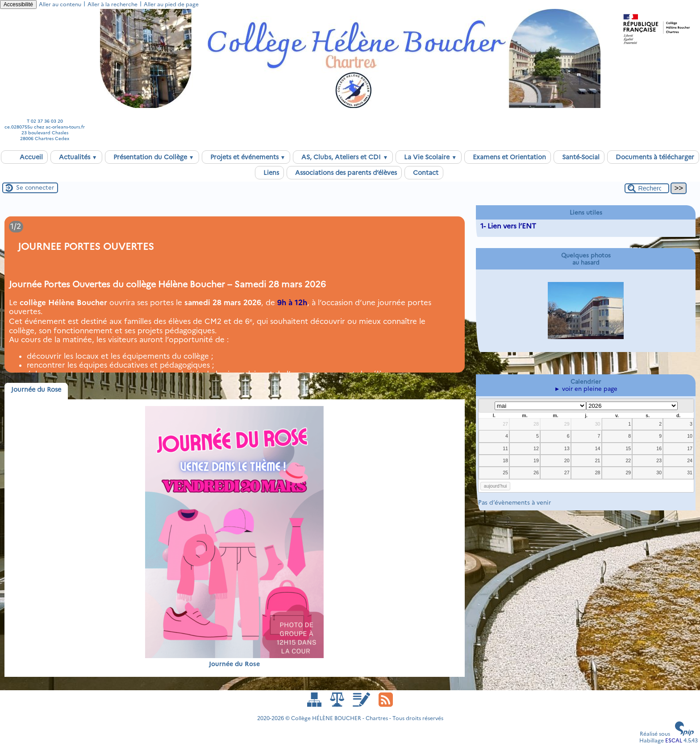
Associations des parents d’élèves (344, 173)
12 (536, 448)
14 (598, 448)
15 (628, 448)
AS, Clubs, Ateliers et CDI (343, 157)
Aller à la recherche (112, 4)
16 (659, 448)
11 (505, 448)
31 (690, 472)
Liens (269, 173)
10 (690, 436)
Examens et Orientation (508, 157)
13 (567, 448)
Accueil (24, 157)
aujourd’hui (496, 486)
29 (567, 424)
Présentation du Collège (152, 157)
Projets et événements (246, 157)
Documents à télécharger (653, 157)
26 (536, 472)
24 (690, 460)
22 (628, 460)
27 (505, 424)
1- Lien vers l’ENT (508, 226)
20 (567, 460)
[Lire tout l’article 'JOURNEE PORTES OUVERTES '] (235, 294)
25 (505, 472)
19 (536, 460)
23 (659, 460)
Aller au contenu (60, 4)
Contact (424, 173)
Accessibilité (18, 4)
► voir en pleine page (586, 389)
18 (505, 460)
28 (536, 424)
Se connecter (35, 187)
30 (598, 424)
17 (690, 448)
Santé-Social (579, 157)
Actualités (76, 157)
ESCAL (674, 740)
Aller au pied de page (171, 4)
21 (598, 460)
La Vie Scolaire (429, 157)
